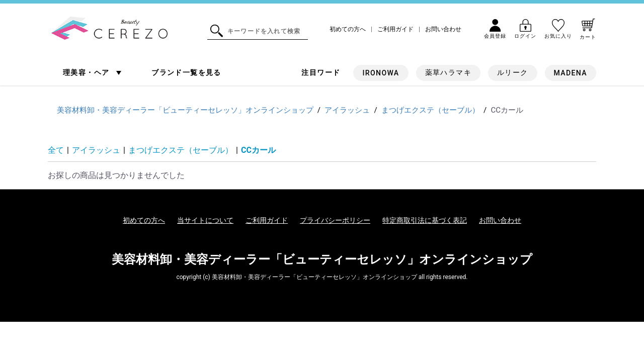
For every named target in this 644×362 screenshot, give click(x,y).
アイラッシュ (96, 150)
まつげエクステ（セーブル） (181, 150)
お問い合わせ (443, 29)
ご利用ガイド (395, 29)
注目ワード (321, 72)
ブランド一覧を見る (186, 72)
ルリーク (513, 72)
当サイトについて (205, 220)
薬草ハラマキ (448, 72)
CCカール (258, 150)
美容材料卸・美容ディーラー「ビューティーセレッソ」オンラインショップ (322, 259)
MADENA (571, 73)
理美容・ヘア (87, 72)
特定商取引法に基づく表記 (425, 220)
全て (56, 150)
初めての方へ (348, 29)
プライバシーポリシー (335, 220)
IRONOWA (381, 73)
